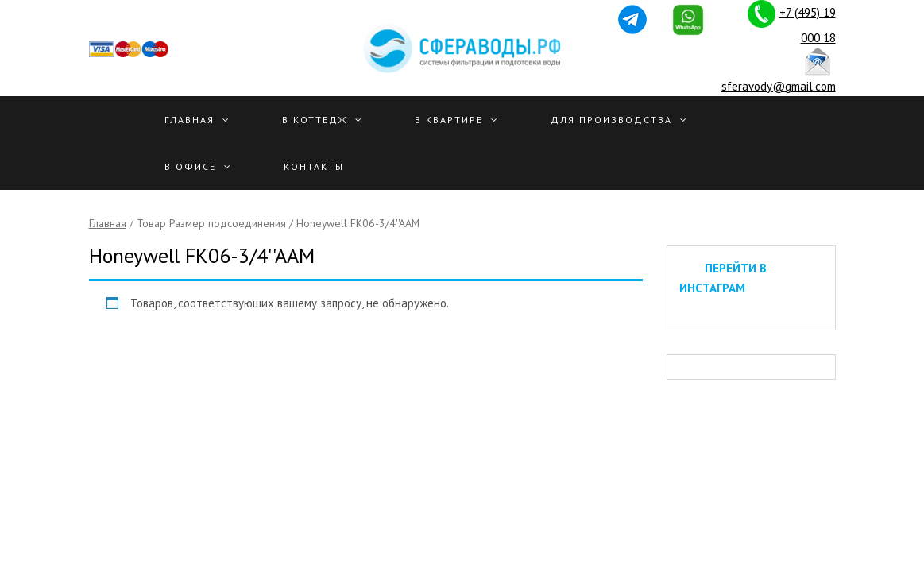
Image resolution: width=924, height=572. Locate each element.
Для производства (611, 120)
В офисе (190, 166)
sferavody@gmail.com (779, 86)
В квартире (449, 120)
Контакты (314, 166)
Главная (189, 120)
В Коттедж (315, 120)
